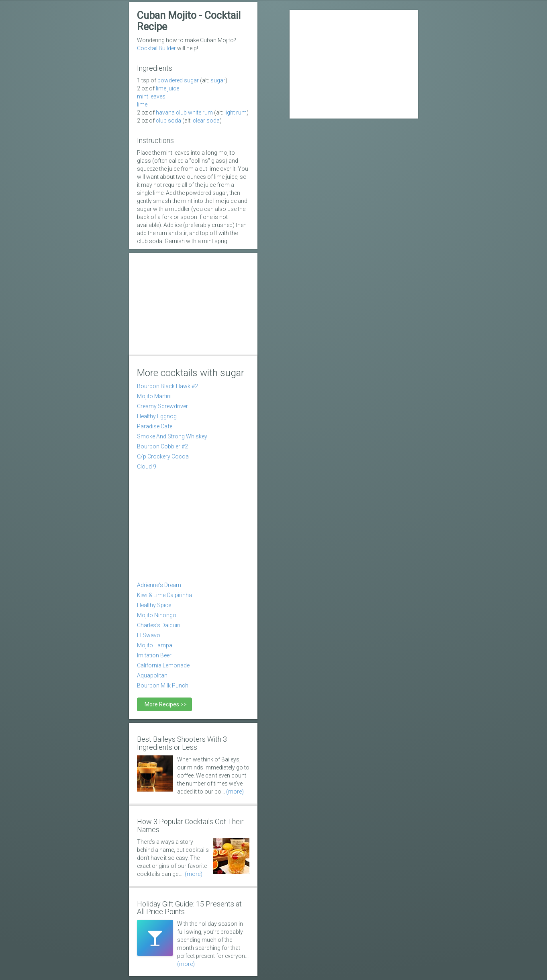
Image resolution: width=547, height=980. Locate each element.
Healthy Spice (154, 605)
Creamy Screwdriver (162, 406)
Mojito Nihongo (157, 615)
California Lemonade (163, 665)
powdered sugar (178, 80)
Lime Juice (167, 88)
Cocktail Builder (156, 48)
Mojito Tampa (155, 645)
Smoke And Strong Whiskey (172, 436)
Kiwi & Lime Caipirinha (164, 595)
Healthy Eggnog (157, 416)
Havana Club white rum (184, 113)
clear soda (206, 121)
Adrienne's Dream (159, 585)
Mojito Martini (154, 396)
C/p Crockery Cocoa (163, 456)
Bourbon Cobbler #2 (162, 446)
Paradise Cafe (155, 426)
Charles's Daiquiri (159, 625)
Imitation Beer (154, 655)
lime (142, 104)
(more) (235, 792)
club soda (168, 121)
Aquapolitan (152, 675)
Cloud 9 (147, 466)
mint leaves (151, 96)
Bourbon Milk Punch (163, 685)
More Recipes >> (164, 704)
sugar (218, 80)
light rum (236, 113)
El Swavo (149, 635)
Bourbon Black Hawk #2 (167, 386)
